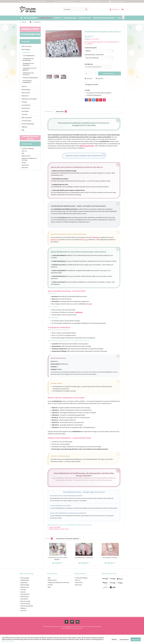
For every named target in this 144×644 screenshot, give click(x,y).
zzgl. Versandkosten (95, 39)
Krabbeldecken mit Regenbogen (28, 64)
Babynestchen (26, 93)
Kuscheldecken (26, 105)
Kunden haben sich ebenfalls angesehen (68, 539)
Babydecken (25, 96)
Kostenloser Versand (28, 1)
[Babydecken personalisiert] (104, 18)
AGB (23, 153)
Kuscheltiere (25, 111)
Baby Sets (85, 240)
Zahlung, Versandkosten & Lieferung (29, 159)
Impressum (25, 167)
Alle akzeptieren (124, 639)
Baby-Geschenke (26, 118)
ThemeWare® (79, 628)
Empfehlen (100, 78)
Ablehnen (114, 639)
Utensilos (24, 102)
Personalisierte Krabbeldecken (27, 82)
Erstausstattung (26, 121)
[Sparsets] (57, 18)
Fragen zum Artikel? (92, 84)
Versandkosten (68, 626)
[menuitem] (122, 9)
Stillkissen (24, 127)
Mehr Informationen (8, 641)
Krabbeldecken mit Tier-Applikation (30, 69)
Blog (23, 130)
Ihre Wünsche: (89, 64)
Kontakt (24, 163)
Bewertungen (61, 111)
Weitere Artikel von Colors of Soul (58, 529)
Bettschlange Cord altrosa (110, 558)
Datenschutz (25, 165)
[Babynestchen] (85, 18)
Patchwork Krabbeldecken (30, 78)
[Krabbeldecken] (45, 18)
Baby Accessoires (27, 46)
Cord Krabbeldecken (29, 56)
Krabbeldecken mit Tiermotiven (28, 74)
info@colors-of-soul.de (118, 1)
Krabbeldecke (96, 237)
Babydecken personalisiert (29, 99)
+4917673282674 (87, 1)
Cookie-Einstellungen (28, 148)
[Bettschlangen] (30, 18)
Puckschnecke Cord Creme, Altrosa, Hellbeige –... (58, 558)
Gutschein (25, 114)
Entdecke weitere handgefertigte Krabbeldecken (84, 156)
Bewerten (88, 78)
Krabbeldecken (26, 53)
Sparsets (24, 86)
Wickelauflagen (26, 90)
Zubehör (49, 539)
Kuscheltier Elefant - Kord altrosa (84, 558)
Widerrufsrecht (26, 156)
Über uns (24, 151)
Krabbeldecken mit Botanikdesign (28, 59)
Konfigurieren (136, 639)
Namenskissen (26, 108)
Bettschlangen (26, 49)
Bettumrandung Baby (28, 124)
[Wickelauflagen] (70, 18)
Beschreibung (49, 111)
